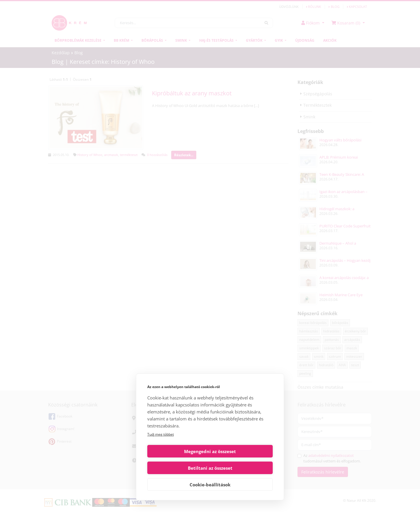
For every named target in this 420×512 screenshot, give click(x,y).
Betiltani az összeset (243, 468)
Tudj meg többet (161, 451)
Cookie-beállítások (210, 485)
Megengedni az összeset (178, 468)
